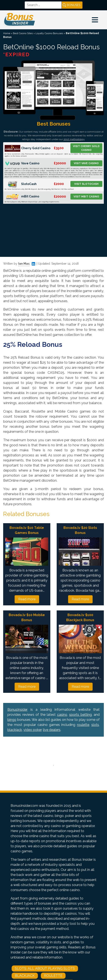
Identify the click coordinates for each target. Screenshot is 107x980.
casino (62, 715)
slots (95, 725)
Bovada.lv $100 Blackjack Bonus (80, 617)
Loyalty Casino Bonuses (49, 33)
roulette (83, 725)
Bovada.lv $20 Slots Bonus (80, 530)
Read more (27, 599)
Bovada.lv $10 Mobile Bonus (27, 617)
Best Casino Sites (23, 33)
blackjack (15, 730)
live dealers (52, 730)
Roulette (53, 976)
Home (7, 33)
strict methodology (74, 139)
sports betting (80, 715)
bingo (12, 720)
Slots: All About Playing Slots (45, 969)
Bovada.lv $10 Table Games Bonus (27, 530)
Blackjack (25, 976)
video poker (32, 730)
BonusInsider (17, 710)
